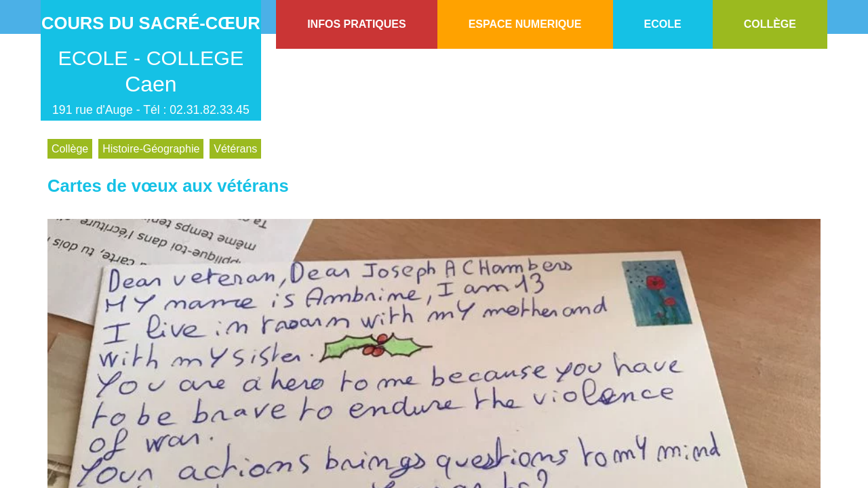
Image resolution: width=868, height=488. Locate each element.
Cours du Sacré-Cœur (151, 23)
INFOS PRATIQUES (357, 24)
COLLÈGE (770, 24)
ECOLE (663, 24)
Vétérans (235, 149)
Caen (151, 84)
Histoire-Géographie (151, 149)
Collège (70, 149)
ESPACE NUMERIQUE (525, 24)
